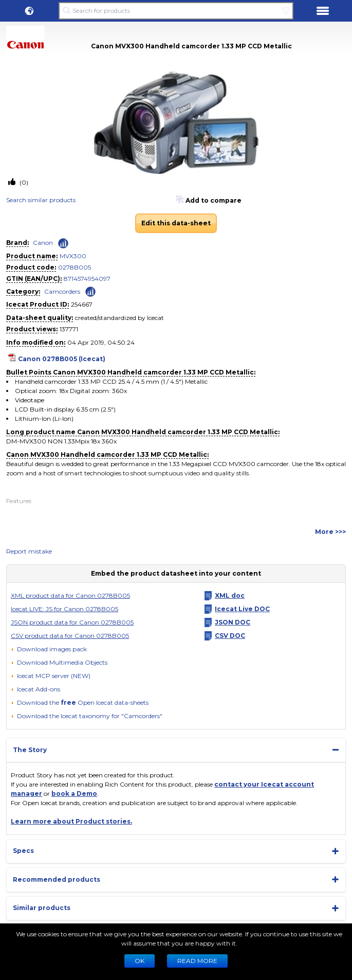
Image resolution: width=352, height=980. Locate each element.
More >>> (330, 532)
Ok (140, 961)
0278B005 (75, 267)
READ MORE (197, 961)
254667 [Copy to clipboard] (82, 304)
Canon (43, 243)
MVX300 (73, 256)
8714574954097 (87, 279)
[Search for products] (176, 11)
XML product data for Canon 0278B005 (70, 595)
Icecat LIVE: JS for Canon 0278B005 (64, 609)
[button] (29, 11)
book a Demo (74, 794)
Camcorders (62, 291)
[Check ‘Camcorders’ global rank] (90, 291)
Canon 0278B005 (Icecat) (62, 359)
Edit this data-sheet (176, 223)
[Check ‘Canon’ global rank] (63, 243)
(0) (23, 182)
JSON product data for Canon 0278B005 (72, 622)
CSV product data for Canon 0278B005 (70, 636)
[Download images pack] (49, 649)
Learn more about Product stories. (71, 821)
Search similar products (41, 200)
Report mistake (29, 551)
